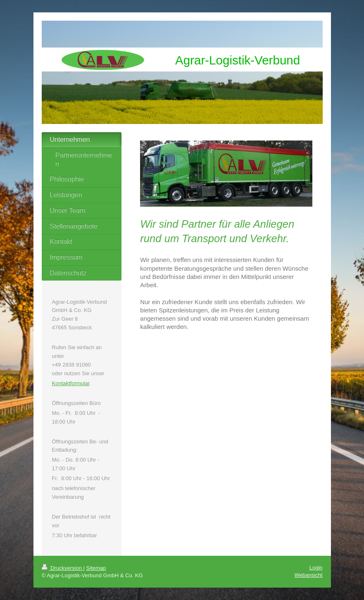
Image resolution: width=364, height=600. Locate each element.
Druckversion (63, 568)
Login (316, 568)
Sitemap (96, 568)
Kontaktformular (71, 383)
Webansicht (309, 575)
